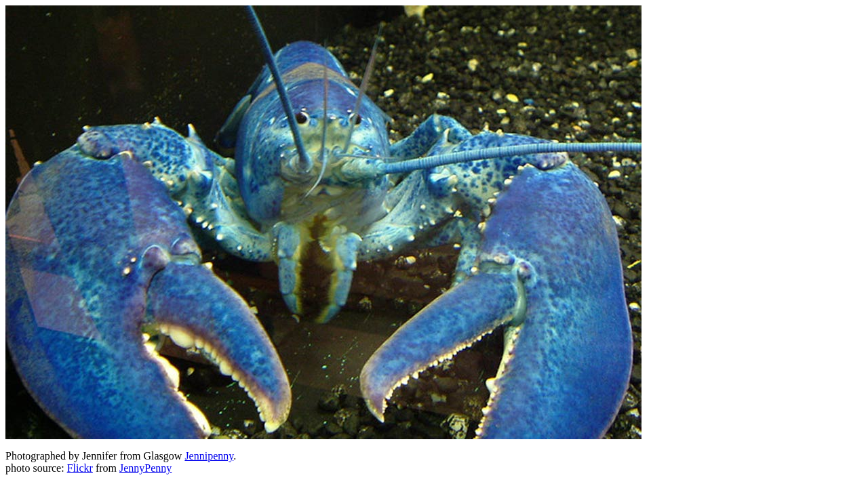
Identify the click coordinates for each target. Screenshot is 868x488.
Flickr (80, 468)
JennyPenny (145, 468)
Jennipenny (209, 456)
